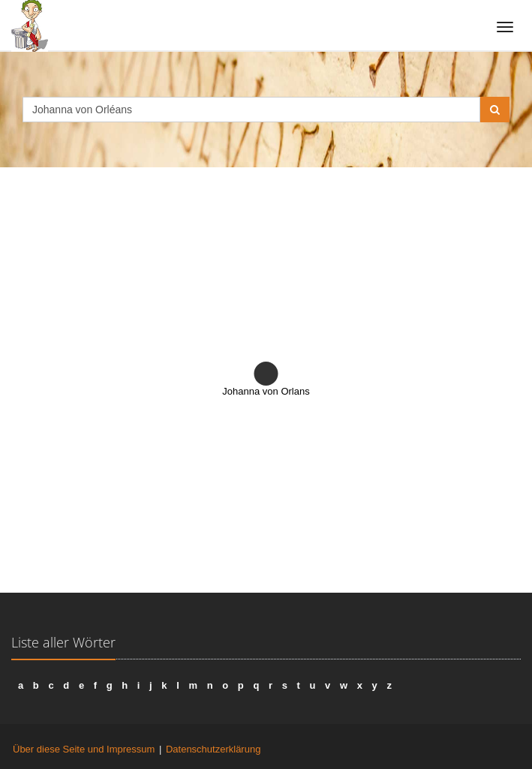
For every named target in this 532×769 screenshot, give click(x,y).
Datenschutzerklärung (213, 749)
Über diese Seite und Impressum (84, 749)
